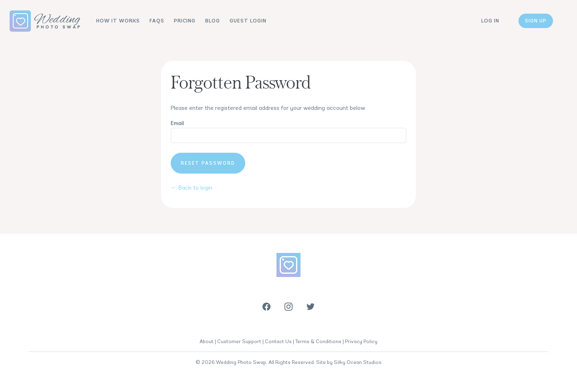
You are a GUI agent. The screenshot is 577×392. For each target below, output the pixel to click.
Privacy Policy (361, 341)
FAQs (157, 21)
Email (177, 123)
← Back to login (192, 188)
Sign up (536, 21)
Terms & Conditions (318, 341)
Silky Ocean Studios (358, 362)
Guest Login (248, 21)
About (207, 341)
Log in (490, 21)
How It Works (118, 21)
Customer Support (239, 341)
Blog (213, 21)
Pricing (185, 21)
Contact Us (278, 341)
